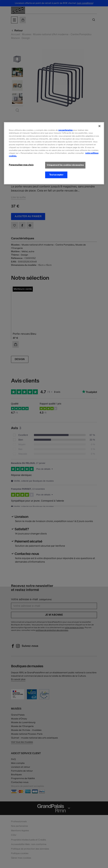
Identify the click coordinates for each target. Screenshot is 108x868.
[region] (54, 153)
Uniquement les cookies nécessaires (65, 165)
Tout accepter (56, 175)
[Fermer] (99, 126)
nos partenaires (65, 130)
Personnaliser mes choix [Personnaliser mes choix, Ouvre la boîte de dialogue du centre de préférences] (21, 165)
